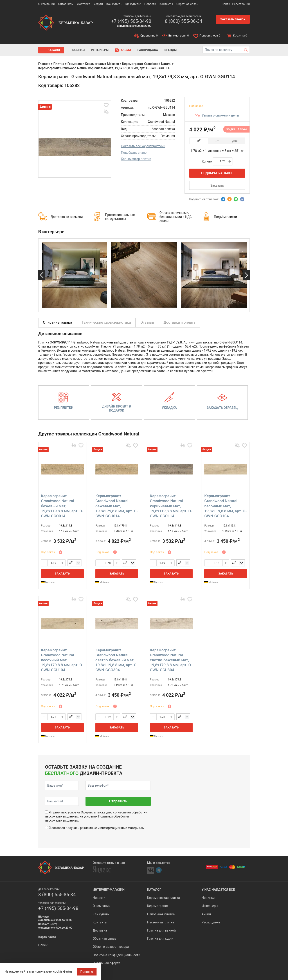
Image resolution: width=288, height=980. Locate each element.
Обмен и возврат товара (111, 947)
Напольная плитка (161, 914)
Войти (226, 4)
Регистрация (241, 4)
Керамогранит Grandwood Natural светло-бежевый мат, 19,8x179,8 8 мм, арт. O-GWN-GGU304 (171, 660)
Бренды (171, 50)
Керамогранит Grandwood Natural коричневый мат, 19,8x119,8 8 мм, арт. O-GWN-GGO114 (171, 506)
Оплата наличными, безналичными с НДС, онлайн (176, 217)
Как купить (114, 4)
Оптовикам (66, 4)
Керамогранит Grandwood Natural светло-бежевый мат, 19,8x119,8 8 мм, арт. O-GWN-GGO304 (117, 660)
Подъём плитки (225, 217)
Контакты (166, 4)
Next (246, 275)
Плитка (59, 64)
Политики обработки (114, 816)
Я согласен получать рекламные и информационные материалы (97, 828)
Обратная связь (187, 4)
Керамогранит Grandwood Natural (147, 64)
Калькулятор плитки (136, 159)
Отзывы (147, 322)
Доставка (84, 4)
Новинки (78, 50)
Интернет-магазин (109, 890)
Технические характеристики (106, 322)
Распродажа (148, 50)
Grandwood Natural (161, 122)
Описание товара (58, 322)
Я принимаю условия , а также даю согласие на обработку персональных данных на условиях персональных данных (96, 816)
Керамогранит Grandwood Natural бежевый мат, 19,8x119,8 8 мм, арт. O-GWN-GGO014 (62, 506)
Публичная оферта (106, 963)
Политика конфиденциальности (116, 955)
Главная (44, 64)
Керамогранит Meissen (102, 64)
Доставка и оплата (180, 322)
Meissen (169, 115)
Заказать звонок (233, 19)
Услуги (98, 4)
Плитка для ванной (161, 930)
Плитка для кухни (160, 939)
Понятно (87, 972)
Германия (75, 64)
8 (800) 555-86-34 (183, 21)
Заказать (217, 185)
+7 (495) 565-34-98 (131, 21)
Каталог (54, 50)
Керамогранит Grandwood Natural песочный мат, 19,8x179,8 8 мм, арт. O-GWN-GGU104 (62, 660)
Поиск (43, 945)
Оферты (87, 812)
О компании (46, 4)
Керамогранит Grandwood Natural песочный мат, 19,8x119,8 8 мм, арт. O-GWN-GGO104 (226, 506)
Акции (126, 50)
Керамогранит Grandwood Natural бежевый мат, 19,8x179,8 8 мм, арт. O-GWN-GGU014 (117, 506)
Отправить (118, 801)
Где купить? (133, 4)
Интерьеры (100, 50)
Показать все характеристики (143, 146)
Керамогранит (158, 906)
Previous (42, 275)
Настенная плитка (161, 922)
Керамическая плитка (163, 898)
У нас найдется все (218, 890)
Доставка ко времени (67, 217)
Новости (150, 4)
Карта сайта (47, 937)
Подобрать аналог (135, 153)
